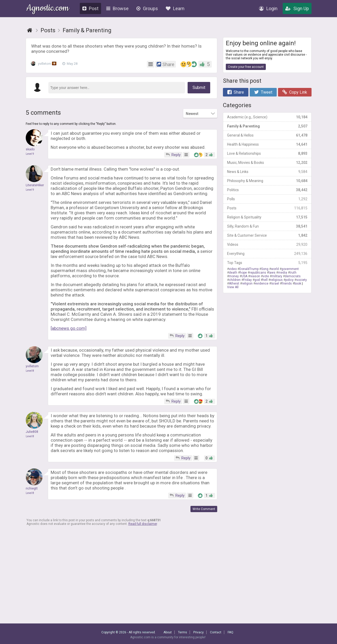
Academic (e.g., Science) (267, 117)
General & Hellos (267, 135)
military (277, 276)
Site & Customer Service (267, 235)
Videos (267, 244)
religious (276, 280)
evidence (262, 284)
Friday (247, 280)
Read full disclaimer (143, 524)
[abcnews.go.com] (69, 328)
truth (293, 273)
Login (268, 8)
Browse (117, 8)
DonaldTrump (249, 269)
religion (247, 284)
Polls (267, 199)
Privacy (199, 632)
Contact (216, 632)
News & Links (267, 172)
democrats (293, 276)
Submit (199, 88)
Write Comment (204, 509)
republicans (258, 273)
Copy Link (295, 92)
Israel (275, 284)
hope (243, 273)
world (275, 269)
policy (289, 280)
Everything (267, 254)
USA (244, 276)
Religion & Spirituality (267, 217)
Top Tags (267, 263)
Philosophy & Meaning (267, 181)
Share (236, 92)
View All (233, 287)
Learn (175, 8)
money (234, 276)
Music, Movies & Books (267, 163)
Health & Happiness (267, 144)
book (298, 284)
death (233, 273)
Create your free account (246, 67)
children (235, 280)
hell (265, 280)
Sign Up (297, 8)
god (257, 280)
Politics (267, 190)
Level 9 (30, 154)
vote (266, 276)
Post (90, 8)
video (233, 269)
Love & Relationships (267, 153)
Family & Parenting (267, 126)
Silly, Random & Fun (267, 226)
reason (255, 276)
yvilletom (45, 64)
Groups (147, 8)
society (302, 280)
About (168, 632)
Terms (183, 632)
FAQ (230, 632)
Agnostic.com (48, 9)
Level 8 (30, 371)
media (283, 273)
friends (287, 284)
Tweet (263, 92)
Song (265, 269)
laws (272, 273)
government (290, 269)
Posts (267, 208)
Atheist (234, 284)
